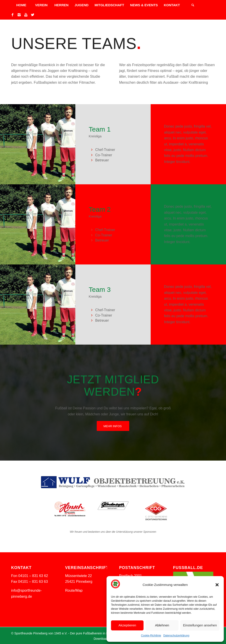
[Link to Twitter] (33, 15)
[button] (217, 585)
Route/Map (74, 590)
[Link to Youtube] (26, 15)
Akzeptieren (127, 625)
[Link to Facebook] (12, 15)
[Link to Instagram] (19, 15)
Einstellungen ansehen (200, 625)
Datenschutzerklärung (176, 636)
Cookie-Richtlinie (151, 636)
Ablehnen (162, 625)
